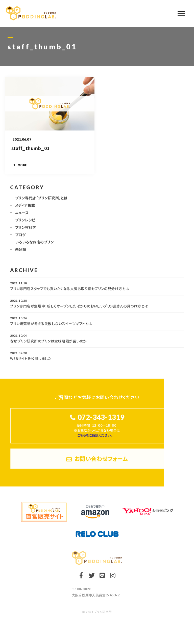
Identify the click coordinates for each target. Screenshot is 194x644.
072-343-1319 (101, 417)
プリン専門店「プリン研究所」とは (41, 200)
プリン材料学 (26, 229)
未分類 (21, 251)
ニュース (22, 215)
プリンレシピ (25, 222)
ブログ (20, 237)
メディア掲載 (25, 207)
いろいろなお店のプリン (34, 244)
